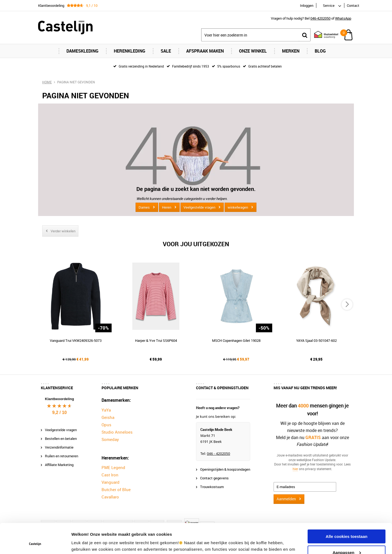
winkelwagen (238, 207)
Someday (110, 439)
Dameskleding (82, 51)
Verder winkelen (63, 231)
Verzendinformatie (59, 447)
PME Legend (113, 467)
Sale (166, 51)
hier (295, 469)
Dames (144, 207)
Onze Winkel (253, 51)
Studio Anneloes (117, 432)
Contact (353, 5)
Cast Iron (110, 475)
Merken (291, 51)
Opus (106, 425)
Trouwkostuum (212, 487)
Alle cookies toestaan (346, 508)
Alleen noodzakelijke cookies (347, 540)
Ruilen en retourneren (62, 456)
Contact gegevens (214, 478)
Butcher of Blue (116, 489)
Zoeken (305, 35)
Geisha (108, 417)
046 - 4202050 (218, 453)
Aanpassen (347, 524)
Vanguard (111, 482)
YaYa (106, 410)
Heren (167, 207)
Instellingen (83, 543)
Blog (320, 51)
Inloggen (307, 5)
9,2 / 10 (59, 413)
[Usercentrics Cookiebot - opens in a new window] (35, 543)
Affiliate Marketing (59, 465)
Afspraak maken (205, 51)
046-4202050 (320, 18)
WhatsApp (343, 18)
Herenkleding (130, 51)
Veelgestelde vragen (199, 207)
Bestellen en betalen (61, 439)
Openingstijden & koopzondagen (225, 469)
